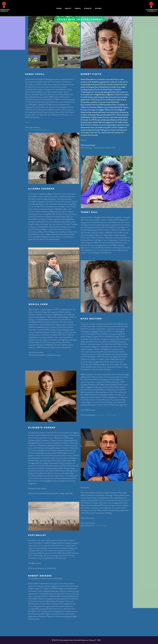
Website (28, 122)
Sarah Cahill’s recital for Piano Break (37, 130)
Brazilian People (101, 526)
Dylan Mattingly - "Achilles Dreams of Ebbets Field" (98, 148)
